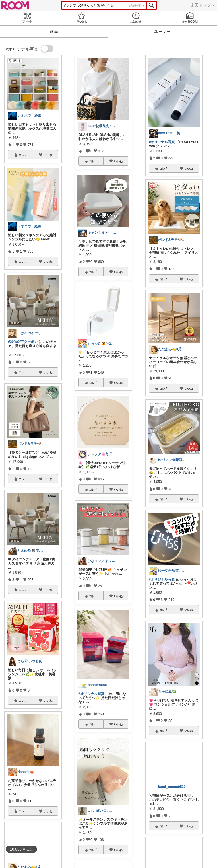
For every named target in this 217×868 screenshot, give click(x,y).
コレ (23, 155)
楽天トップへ (203, 5)
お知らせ (136, 18)
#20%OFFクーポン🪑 (25, 342)
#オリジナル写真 (91, 694)
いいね (48, 155)
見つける (81, 18)
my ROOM (190, 18)
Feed (27, 18)
